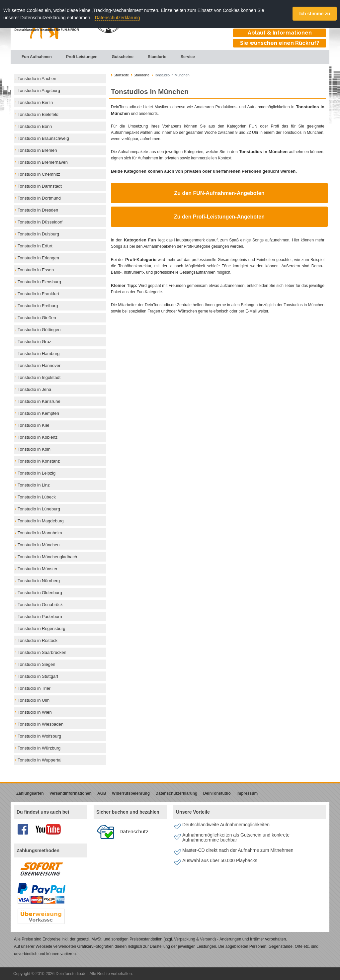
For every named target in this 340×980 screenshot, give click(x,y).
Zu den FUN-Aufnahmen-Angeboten (219, 193)
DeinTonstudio (217, 793)
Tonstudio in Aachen (37, 79)
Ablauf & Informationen (280, 33)
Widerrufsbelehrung (131, 793)
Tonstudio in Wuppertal (40, 760)
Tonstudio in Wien (35, 712)
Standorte (153, 57)
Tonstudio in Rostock (38, 640)
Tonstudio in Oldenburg (40, 593)
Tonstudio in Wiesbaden (41, 724)
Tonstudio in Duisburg (38, 234)
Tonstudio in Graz (34, 342)
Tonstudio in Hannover (39, 365)
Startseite (121, 75)
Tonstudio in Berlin (35, 102)
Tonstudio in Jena (34, 389)
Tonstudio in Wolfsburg (39, 736)
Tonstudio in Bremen (37, 150)
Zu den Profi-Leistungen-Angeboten (219, 217)
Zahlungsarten (30, 793)
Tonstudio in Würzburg (39, 748)
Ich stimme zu (315, 14)
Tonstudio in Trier (34, 688)
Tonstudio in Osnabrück (40, 605)
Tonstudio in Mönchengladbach (47, 557)
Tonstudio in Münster (38, 569)
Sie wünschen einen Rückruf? (280, 43)
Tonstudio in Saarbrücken (42, 652)
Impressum (247, 793)
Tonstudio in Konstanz (39, 461)
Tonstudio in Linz (34, 485)
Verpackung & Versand (194, 939)
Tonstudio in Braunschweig (43, 138)
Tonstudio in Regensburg (42, 628)
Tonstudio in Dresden (38, 210)
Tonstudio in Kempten (38, 413)
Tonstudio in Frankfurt (38, 294)
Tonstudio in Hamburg (39, 354)
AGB (102, 793)
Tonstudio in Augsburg (39, 90)
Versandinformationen (71, 793)
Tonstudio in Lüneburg (39, 509)
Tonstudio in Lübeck (37, 497)
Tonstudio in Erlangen (38, 258)
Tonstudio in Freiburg (38, 306)
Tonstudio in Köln (34, 449)
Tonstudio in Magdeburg (41, 521)
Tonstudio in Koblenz (38, 437)
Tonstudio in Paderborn (40, 617)
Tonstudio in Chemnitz (39, 174)
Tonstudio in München (39, 545)
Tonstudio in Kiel (33, 425)
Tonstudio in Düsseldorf (40, 222)
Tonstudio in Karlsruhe (39, 401)
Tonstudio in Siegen (36, 664)
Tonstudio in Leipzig (37, 473)
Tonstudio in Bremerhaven (43, 162)
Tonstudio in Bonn (35, 126)
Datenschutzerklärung (117, 18)
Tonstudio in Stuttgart (38, 676)
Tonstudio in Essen (36, 270)
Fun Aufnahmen (33, 57)
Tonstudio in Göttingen (39, 330)
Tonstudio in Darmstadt (40, 186)
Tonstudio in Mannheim (40, 533)
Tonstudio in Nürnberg (39, 581)
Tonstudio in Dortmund (39, 198)
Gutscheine (119, 57)
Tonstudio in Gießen (37, 318)
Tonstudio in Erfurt (35, 246)
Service (184, 57)
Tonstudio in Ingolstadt (39, 377)
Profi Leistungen (78, 57)
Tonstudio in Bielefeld (38, 114)
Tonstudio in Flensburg (39, 282)
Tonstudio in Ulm (34, 700)
